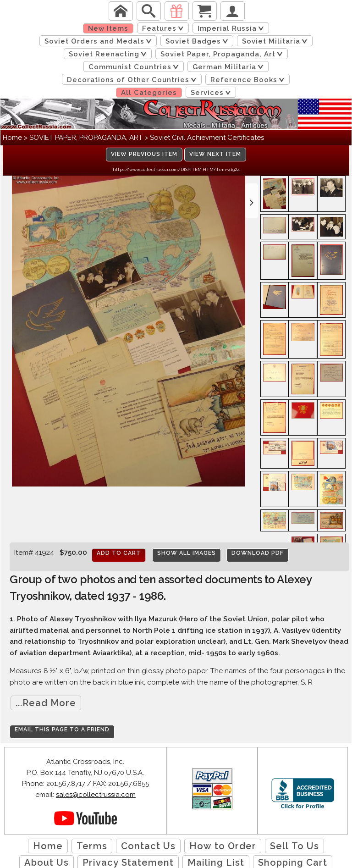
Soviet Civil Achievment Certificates (207, 138)
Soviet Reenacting (109, 54)
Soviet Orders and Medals (100, 41)
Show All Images (187, 553)
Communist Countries (135, 67)
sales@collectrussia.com (96, 795)
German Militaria (230, 67)
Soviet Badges (198, 41)
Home (12, 138)
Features (165, 28)
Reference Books (249, 80)
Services (212, 93)
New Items (108, 28)
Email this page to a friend (62, 730)
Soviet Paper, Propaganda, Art (223, 54)
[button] (252, 201)
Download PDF (258, 553)
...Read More (46, 703)
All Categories (149, 93)
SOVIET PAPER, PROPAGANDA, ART (86, 138)
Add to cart (119, 553)
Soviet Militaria (276, 41)
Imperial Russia (232, 28)
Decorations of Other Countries (133, 80)
